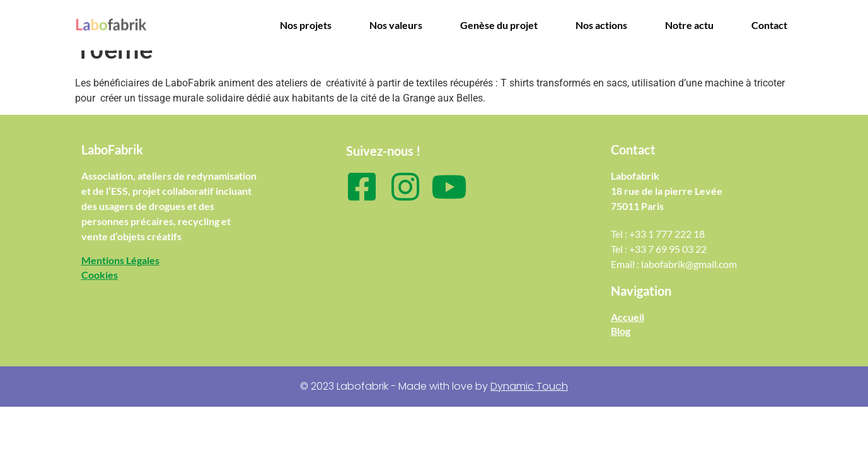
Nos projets (306, 25)
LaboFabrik (112, 149)
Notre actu (689, 25)
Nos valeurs (396, 25)
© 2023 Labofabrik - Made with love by (434, 386)
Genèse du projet (499, 25)
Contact (769, 25)
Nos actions (601, 25)
